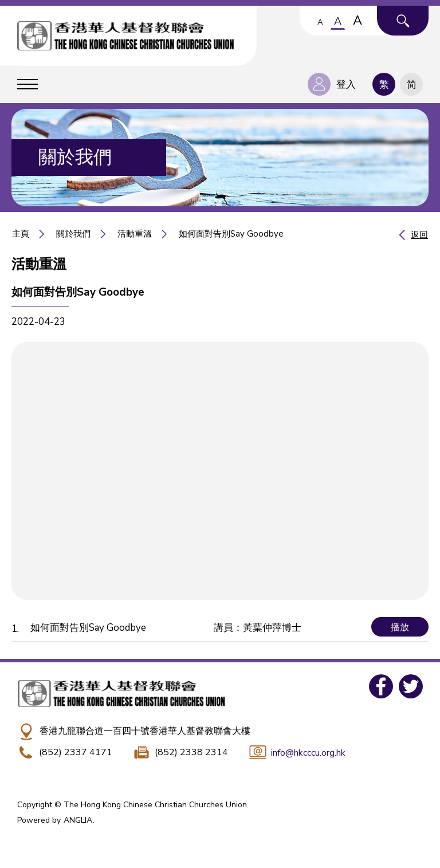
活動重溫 (135, 234)
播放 (400, 627)
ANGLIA (78, 820)
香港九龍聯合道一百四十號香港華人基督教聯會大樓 (145, 731)
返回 (419, 235)
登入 (346, 85)
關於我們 (73, 234)
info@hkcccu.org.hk (308, 753)
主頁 (21, 234)
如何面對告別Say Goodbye (231, 234)
